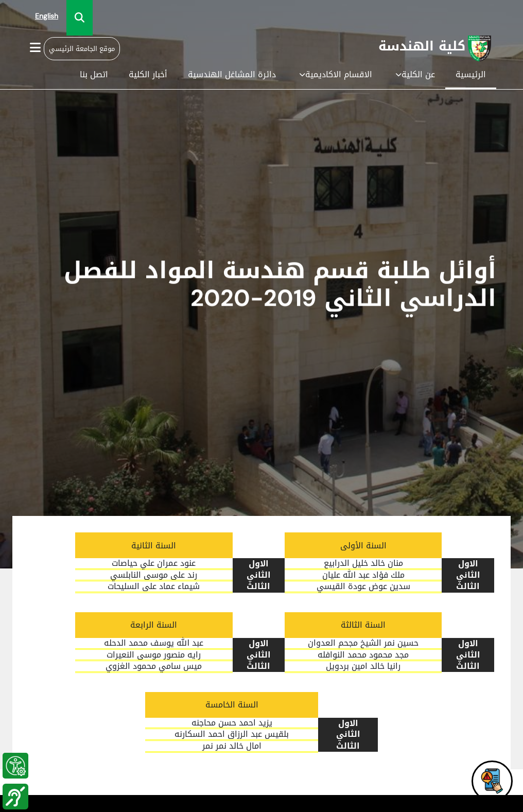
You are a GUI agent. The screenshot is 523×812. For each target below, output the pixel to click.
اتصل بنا (94, 74)
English (47, 16)
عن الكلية (415, 74)
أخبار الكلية (148, 74)
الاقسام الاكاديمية (336, 74)
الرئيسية (471, 74)
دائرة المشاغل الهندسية (232, 74)
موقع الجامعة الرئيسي (82, 49)
